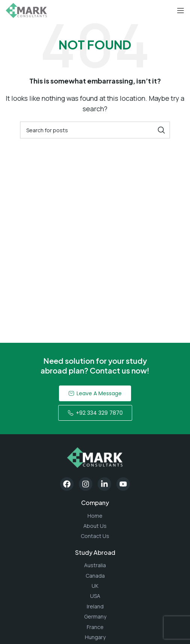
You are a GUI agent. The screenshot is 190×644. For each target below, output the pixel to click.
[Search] (95, 130)
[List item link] (95, 516)
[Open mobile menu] (181, 10)
